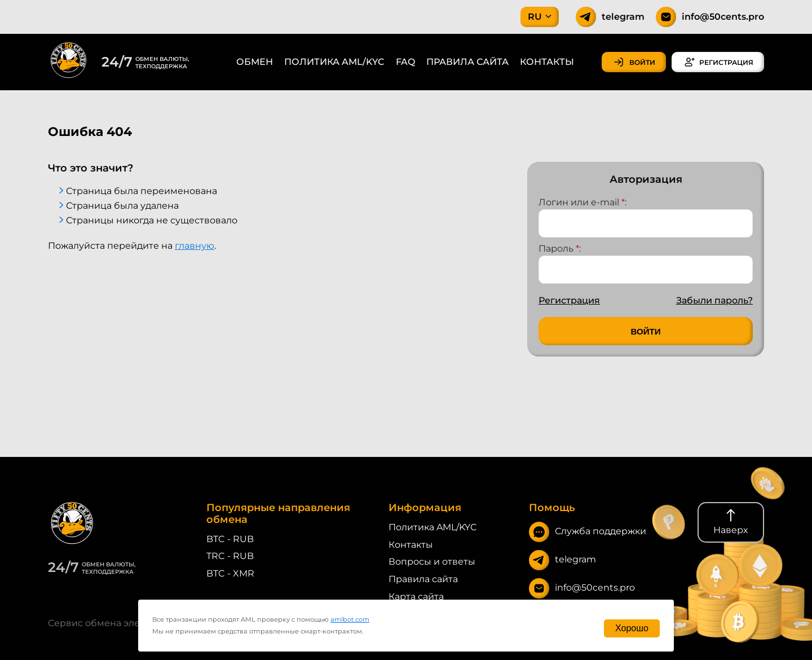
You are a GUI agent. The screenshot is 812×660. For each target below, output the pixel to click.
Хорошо (632, 628)
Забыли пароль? (714, 300)
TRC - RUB (230, 556)
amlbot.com (350, 619)
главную (195, 246)
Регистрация (569, 300)
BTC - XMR (230, 573)
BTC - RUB (230, 539)
